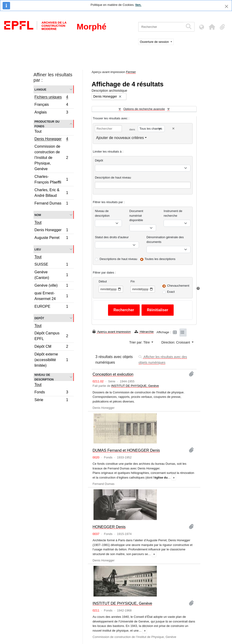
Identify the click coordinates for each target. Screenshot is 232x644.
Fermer (131, 72)
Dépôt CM (51, 347)
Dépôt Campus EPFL (51, 336)
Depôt (39, 318)
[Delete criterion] (173, 129)
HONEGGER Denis (109, 527)
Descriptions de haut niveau (118, 259)
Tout (38, 131)
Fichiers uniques (51, 98)
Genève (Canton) (51, 275)
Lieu (38, 249)
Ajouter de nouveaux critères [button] (120, 138)
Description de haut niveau (113, 177)
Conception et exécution (113, 374)
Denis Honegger (51, 139)
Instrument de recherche (173, 213)
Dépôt (99, 160)
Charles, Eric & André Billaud (51, 193)
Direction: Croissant (176, 342)
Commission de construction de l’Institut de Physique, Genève (51, 158)
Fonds (51, 393)
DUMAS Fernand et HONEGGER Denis (126, 450)
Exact (171, 292)
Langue (40, 89)
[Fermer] (226, 6)
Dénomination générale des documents (165, 240)
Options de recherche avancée (144, 109)
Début (103, 281)
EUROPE (51, 307)
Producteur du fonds (47, 124)
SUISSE (51, 265)
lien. (138, 5)
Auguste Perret (51, 238)
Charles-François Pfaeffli (51, 179)
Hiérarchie (144, 332)
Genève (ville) (51, 286)
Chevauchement (178, 286)
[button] (212, 27)
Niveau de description (44, 377)
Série (51, 400)
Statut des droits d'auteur (112, 237)
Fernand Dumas (51, 204)
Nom (38, 215)
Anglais (51, 113)
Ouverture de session (155, 42)
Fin (133, 281)
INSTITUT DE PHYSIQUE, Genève (135, 386)
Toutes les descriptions (160, 259)
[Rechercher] (161, 27)
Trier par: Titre (140, 342)
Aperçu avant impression (112, 332)
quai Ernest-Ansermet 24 (51, 296)
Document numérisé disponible (136, 216)
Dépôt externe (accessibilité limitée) (51, 360)
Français (51, 105)
